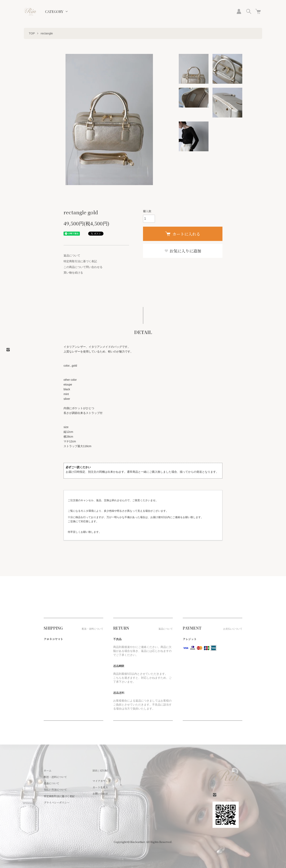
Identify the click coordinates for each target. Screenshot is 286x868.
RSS (95, 770)
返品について (72, 255)
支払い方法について (55, 790)
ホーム (48, 770)
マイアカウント (102, 781)
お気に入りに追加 (183, 251)
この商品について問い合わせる (83, 267)
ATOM (104, 770)
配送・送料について (55, 777)
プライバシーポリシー (57, 802)
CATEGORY (54, 12)
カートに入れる (183, 234)
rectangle (47, 33)
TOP (32, 33)
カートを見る (100, 787)
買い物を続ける (73, 273)
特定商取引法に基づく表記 (80, 261)
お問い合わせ (100, 794)
